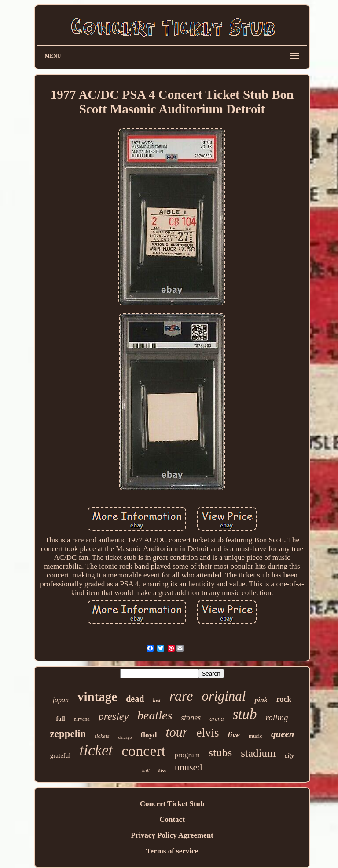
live (233, 735)
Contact (172, 819)
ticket (96, 750)
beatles (155, 715)
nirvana (82, 719)
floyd (149, 735)
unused (188, 767)
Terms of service (172, 851)
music (255, 736)
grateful (61, 755)
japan (61, 700)
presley (114, 716)
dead (135, 699)
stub (245, 714)
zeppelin (68, 734)
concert (143, 751)
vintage (97, 697)
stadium (258, 753)
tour (176, 732)
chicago (125, 737)
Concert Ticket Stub (172, 804)
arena (217, 719)
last (156, 701)
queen (283, 734)
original (224, 696)
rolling (277, 717)
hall (146, 770)
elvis (208, 733)
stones (191, 718)
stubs (220, 753)
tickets (102, 736)
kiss (162, 770)
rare (181, 696)
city (290, 755)
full (60, 719)
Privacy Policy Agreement (172, 835)
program (187, 755)
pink (261, 700)
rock (284, 699)
